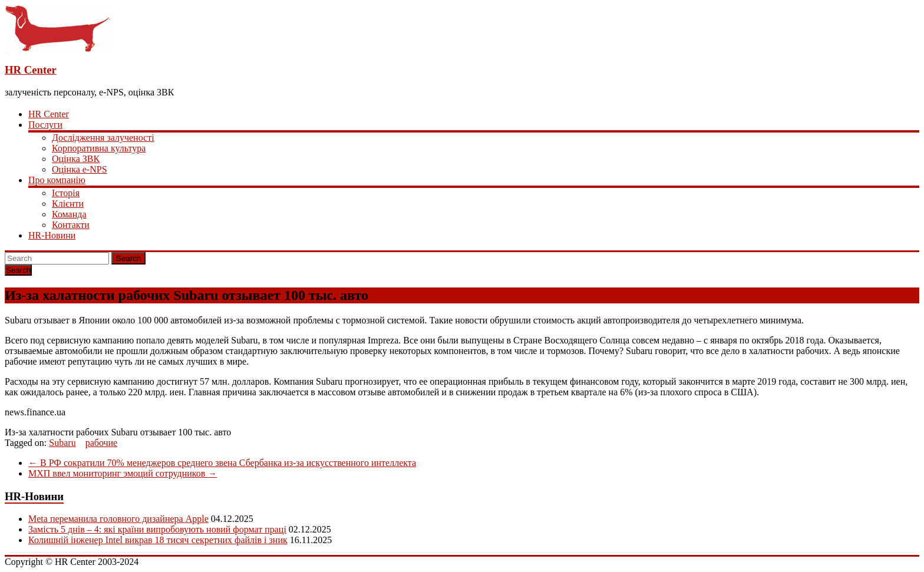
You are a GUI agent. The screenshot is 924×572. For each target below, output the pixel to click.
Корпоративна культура (99, 148)
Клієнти (68, 204)
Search (128, 258)
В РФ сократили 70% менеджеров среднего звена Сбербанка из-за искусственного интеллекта (222, 463)
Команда (69, 214)
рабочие (102, 443)
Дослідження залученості (103, 138)
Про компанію (57, 180)
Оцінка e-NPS (80, 169)
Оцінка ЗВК (76, 159)
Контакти (71, 225)
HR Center (31, 70)
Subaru (62, 443)
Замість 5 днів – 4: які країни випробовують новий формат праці (157, 529)
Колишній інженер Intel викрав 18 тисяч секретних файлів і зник (158, 540)
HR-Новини (52, 235)
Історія (66, 193)
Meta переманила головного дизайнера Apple (118, 519)
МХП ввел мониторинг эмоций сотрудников (123, 473)
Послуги (45, 125)
